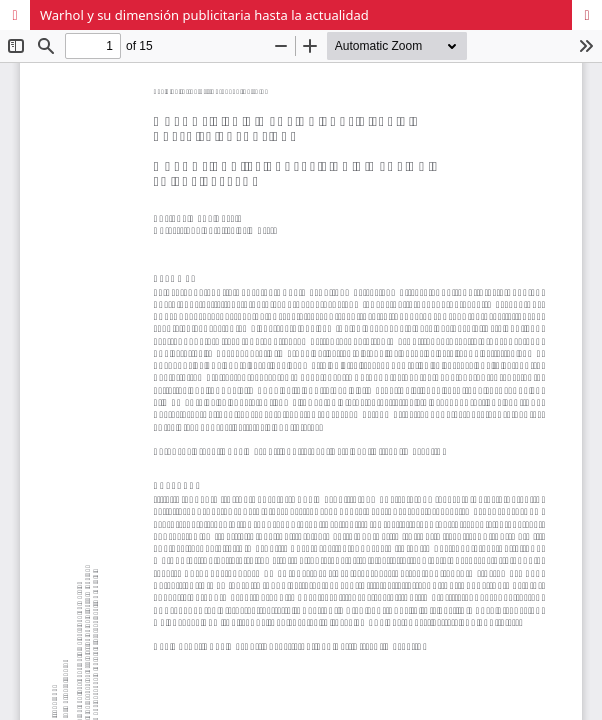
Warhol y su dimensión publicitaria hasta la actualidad (204, 15)
